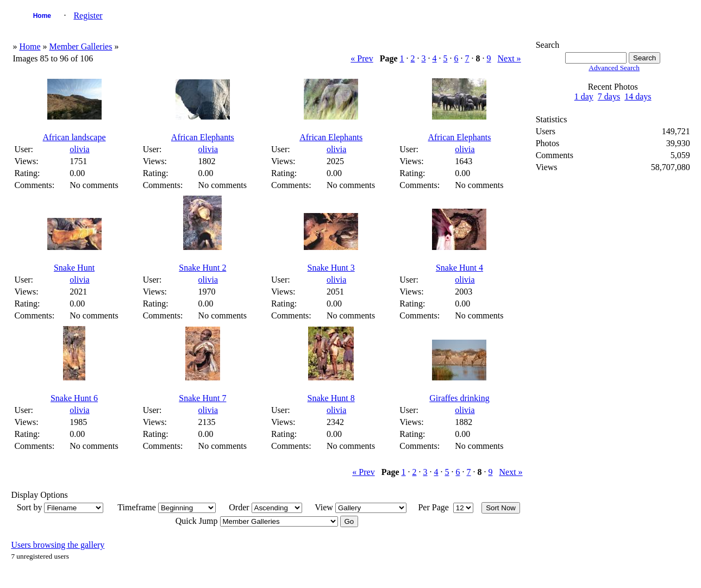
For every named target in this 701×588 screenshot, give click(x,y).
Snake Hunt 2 (202, 268)
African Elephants (203, 137)
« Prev (362, 58)
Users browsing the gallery (58, 545)
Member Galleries (80, 46)
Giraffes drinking (459, 398)
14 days (638, 96)
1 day (584, 96)
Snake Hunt (74, 268)
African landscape (74, 137)
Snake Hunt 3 (331, 268)
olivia (79, 149)
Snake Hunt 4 (459, 268)
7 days (609, 96)
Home (42, 16)
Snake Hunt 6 (74, 398)
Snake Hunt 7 (202, 398)
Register (88, 15)
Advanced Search (614, 68)
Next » (509, 58)
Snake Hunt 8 (331, 398)
